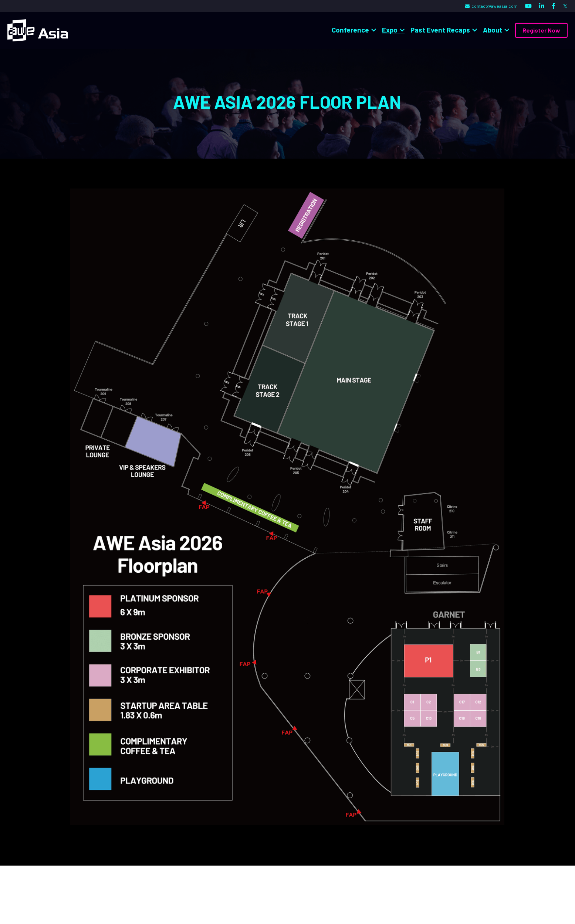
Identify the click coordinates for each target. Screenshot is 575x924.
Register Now (541, 30)
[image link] (38, 30)
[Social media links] (528, 6)
